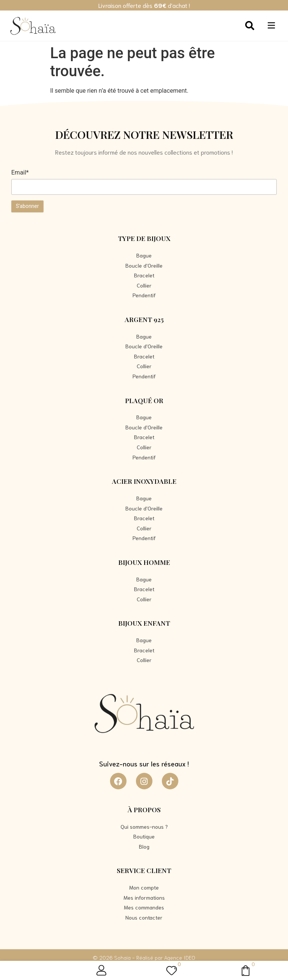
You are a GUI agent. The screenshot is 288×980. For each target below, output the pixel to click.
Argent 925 (144, 319)
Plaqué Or (144, 400)
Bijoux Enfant (144, 623)
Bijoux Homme (144, 562)
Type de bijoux (144, 238)
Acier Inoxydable (144, 481)
